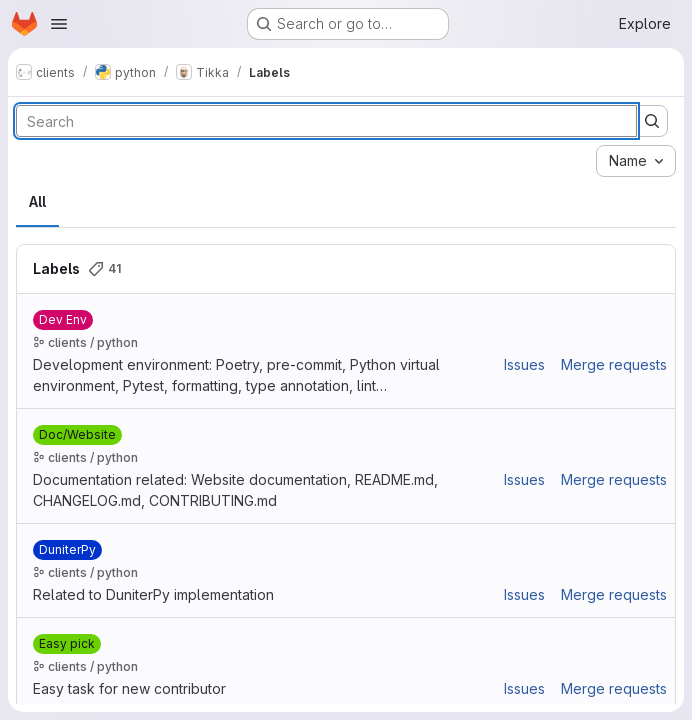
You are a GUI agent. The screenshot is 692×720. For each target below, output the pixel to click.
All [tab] (37, 201)
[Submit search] (652, 121)
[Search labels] (326, 121)
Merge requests (614, 364)
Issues (524, 364)
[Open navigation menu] (59, 24)
